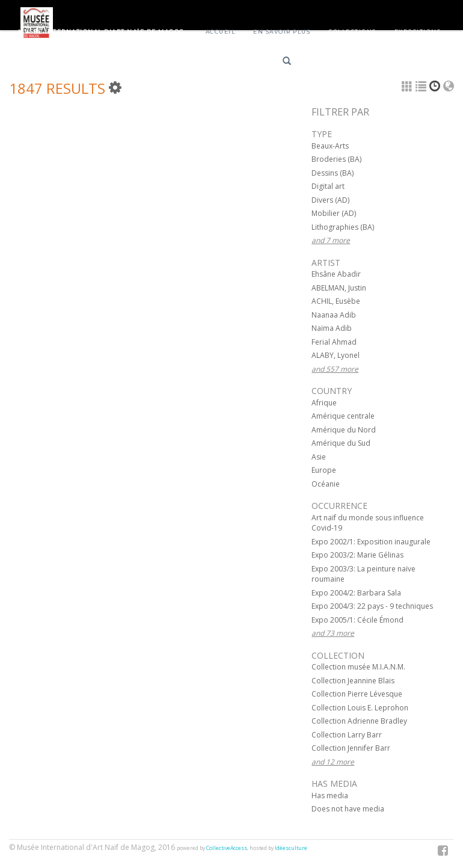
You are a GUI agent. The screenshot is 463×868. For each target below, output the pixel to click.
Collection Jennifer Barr (351, 748)
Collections (352, 32)
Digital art (328, 186)
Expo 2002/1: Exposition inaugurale (371, 542)
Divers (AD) (330, 200)
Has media (330, 796)
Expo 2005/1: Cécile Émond (357, 620)
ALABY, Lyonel (336, 355)
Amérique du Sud (341, 443)
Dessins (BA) (333, 173)
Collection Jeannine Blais (353, 681)
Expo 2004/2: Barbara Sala (356, 593)
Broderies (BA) (336, 159)
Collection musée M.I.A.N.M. (358, 667)
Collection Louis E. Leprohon (360, 708)
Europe (324, 470)
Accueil (221, 32)
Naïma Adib (332, 328)
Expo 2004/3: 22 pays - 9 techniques (372, 606)
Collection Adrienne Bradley (359, 721)
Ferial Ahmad (334, 342)
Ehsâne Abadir (336, 274)
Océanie (326, 484)
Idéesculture (291, 848)
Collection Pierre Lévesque (357, 694)
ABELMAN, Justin (339, 288)
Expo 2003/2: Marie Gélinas (357, 555)
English (369, 63)
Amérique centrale (343, 416)
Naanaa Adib (334, 315)
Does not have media (348, 809)
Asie (319, 457)
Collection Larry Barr (347, 735)
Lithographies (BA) (343, 227)
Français (326, 63)
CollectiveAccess (227, 848)
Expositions (418, 32)
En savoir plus (282, 32)
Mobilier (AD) (334, 213)
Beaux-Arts (330, 146)
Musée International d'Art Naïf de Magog (101, 32)
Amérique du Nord (344, 430)
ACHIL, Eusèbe (336, 301)
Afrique (324, 403)
